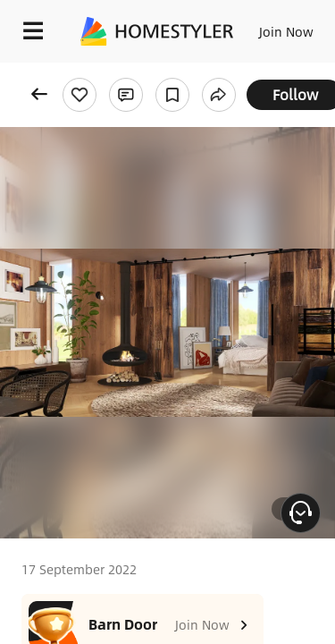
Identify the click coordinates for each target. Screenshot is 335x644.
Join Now (286, 31)
